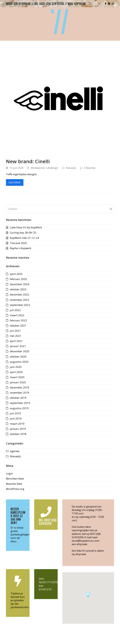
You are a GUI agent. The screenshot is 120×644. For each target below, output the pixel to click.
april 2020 (16, 372)
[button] (88, 595)
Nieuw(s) (71, 168)
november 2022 (20, 300)
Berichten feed (15, 479)
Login (9, 473)
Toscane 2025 (18, 243)
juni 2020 (16, 367)
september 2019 (20, 403)
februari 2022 (18, 320)
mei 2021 (16, 336)
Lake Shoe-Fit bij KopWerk (26, 227)
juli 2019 (15, 413)
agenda (15, 451)
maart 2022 (17, 315)
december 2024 (20, 284)
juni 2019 (16, 418)
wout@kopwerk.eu (83, 541)
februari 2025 (18, 279)
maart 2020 (17, 377)
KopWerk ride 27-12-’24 (24, 238)
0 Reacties (90, 168)
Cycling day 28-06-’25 (23, 233)
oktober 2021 (18, 326)
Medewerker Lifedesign (45, 168)
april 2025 (16, 274)
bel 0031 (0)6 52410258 (49, 4)
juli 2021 (15, 331)
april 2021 (16, 341)
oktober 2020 (18, 357)
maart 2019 (17, 424)
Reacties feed (14, 484)
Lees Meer (15, 182)
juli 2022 (15, 310)
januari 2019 (18, 429)
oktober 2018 (18, 434)
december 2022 (20, 294)
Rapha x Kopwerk (21, 248)
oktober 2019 (18, 398)
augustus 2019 (19, 408)
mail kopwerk (77, 4)
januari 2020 (18, 382)
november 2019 (20, 393)
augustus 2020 (19, 362)
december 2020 (20, 351)
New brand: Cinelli (28, 161)
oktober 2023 (18, 289)
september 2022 (20, 305)
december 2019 (20, 387)
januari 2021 (18, 346)
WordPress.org (15, 489)
